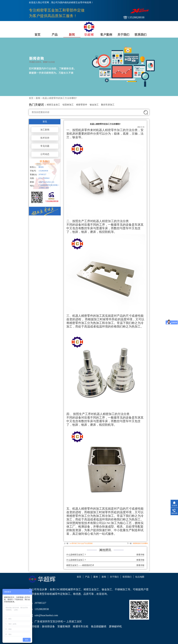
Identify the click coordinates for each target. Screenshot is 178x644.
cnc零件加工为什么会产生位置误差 (81, 543)
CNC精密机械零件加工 (68, 589)
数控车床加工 (108, 105)
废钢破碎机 (115, 626)
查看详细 (140, 555)
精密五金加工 (53, 105)
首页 (37, 35)
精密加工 (108, 221)
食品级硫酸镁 (99, 626)
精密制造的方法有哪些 (140, 543)
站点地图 (140, 577)
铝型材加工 (68, 105)
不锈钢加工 (121, 589)
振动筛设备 (48, 626)
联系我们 (141, 35)
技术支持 (45, 138)
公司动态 (45, 154)
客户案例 (106, 35)
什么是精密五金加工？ (76, 555)
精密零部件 (82, 105)
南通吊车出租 (81, 626)
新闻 (72, 35)
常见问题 (45, 146)
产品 (55, 35)
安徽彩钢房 (64, 626)
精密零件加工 (114, 130)
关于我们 (123, 35)
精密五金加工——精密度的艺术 (80, 565)
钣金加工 (94, 105)
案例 (96, 577)
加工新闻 (45, 130)
